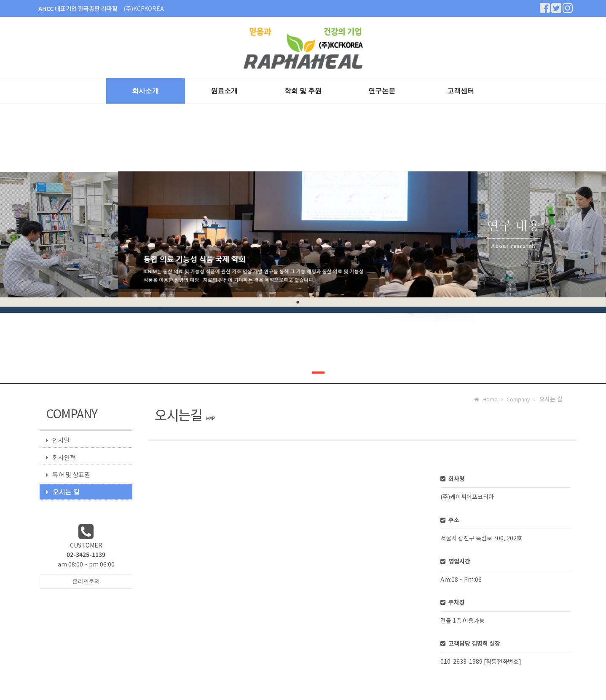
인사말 (58, 440)
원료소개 (224, 91)
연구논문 (382, 91)
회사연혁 (61, 457)
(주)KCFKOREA (144, 8)
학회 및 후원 (303, 91)
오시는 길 (63, 492)
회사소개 (145, 91)
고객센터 (461, 91)
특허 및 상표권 (68, 474)
